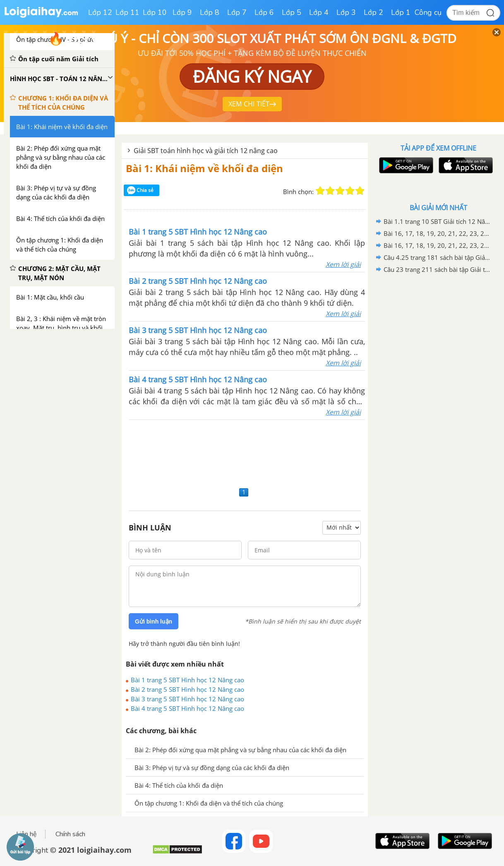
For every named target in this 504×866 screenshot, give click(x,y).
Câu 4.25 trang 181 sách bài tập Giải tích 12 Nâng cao (437, 257)
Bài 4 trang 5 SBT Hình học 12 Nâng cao (187, 708)
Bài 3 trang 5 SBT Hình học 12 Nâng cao (187, 699)
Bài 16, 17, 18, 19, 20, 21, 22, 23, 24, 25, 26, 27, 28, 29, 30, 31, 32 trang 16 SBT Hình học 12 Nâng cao (437, 233)
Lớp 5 (292, 12)
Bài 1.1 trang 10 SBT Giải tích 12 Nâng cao (437, 221)
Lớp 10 (155, 12)
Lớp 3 (346, 12)
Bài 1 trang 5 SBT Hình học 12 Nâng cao (187, 680)
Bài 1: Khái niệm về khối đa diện (204, 168)
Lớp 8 (210, 12)
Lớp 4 (319, 12)
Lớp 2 (373, 12)
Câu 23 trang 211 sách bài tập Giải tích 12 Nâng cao (437, 269)
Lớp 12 (100, 12)
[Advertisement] (245, 452)
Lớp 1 (401, 12)
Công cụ (428, 12)
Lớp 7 (237, 12)
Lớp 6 (264, 12)
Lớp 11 (127, 12)
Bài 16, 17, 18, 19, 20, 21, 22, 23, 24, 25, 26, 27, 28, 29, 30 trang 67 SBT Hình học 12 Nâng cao (437, 245)
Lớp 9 (182, 12)
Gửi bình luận (154, 621)
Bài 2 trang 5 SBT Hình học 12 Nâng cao (187, 689)
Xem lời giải (343, 264)
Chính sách (70, 834)
